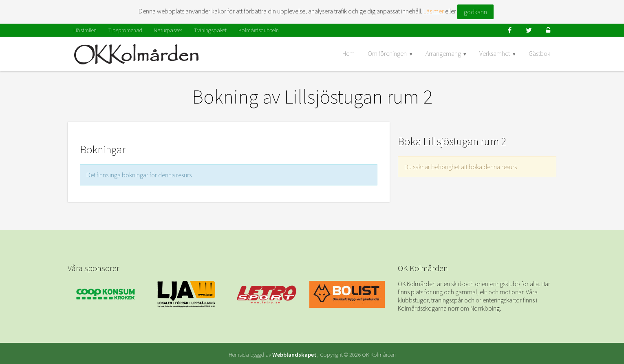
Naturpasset (168, 30)
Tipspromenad (125, 30)
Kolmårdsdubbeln (259, 30)
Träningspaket (210, 30)
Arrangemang (443, 53)
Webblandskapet (294, 355)
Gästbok (539, 53)
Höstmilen (85, 30)
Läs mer (434, 11)
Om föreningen (387, 53)
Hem (348, 53)
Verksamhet (495, 53)
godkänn (475, 12)
